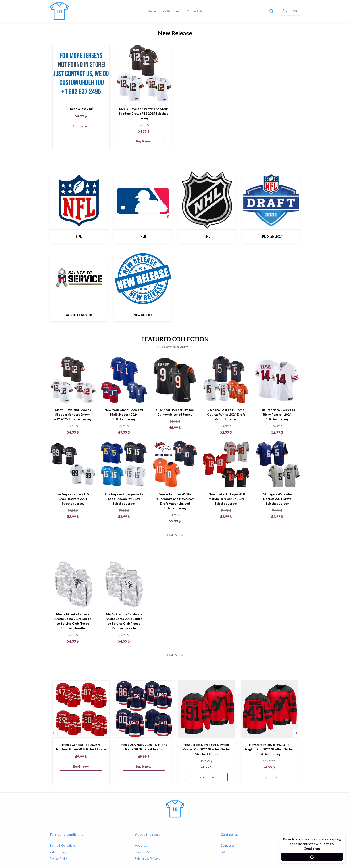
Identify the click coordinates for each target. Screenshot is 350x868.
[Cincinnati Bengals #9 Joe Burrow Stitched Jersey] (175, 380)
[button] (271, 11)
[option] (81, 97)
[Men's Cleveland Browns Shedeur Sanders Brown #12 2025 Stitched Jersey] (144, 73)
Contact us (228, 845)
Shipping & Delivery (148, 859)
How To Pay (143, 852)
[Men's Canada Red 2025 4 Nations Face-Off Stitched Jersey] (81, 709)
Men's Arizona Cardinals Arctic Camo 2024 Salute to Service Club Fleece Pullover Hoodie (124, 621)
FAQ (223, 852)
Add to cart (81, 126)
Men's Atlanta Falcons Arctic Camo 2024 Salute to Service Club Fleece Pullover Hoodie (73, 621)
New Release (143, 315)
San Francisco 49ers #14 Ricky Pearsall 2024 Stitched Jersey (277, 414)
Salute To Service (79, 315)
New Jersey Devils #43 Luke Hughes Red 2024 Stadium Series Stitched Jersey (269, 749)
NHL (207, 236)
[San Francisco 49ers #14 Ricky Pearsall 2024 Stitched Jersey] (277, 380)
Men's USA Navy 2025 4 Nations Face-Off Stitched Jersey (144, 747)
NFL (79, 236)
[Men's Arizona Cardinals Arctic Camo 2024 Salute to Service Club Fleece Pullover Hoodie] (124, 584)
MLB (143, 236)
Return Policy (58, 852)
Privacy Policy (59, 859)
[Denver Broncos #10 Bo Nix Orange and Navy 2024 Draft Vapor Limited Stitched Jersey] (175, 464)
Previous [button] (54, 733)
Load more (175, 535)
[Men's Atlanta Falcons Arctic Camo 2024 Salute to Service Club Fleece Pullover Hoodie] (73, 584)
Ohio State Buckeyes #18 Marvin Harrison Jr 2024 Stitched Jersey (226, 499)
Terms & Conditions (62, 845)
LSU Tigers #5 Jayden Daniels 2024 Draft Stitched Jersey (277, 499)
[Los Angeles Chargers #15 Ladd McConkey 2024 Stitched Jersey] (124, 464)
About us (141, 845)
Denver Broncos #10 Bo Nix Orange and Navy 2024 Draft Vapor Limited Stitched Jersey (175, 501)
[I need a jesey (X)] (81, 73)
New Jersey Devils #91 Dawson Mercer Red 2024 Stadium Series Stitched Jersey (206, 749)
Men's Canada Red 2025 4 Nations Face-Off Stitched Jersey (81, 747)
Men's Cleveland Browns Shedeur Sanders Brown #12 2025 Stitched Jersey (144, 113)
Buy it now (144, 141)
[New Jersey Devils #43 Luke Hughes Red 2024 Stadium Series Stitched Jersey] (269, 709)
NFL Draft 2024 (271, 236)
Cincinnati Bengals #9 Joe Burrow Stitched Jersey (175, 412)
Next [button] (296, 733)
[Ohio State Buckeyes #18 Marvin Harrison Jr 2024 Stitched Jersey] (226, 464)
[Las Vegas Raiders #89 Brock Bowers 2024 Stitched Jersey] (73, 464)
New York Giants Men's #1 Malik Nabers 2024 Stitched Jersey (124, 414)
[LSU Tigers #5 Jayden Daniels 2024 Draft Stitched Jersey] (277, 464)
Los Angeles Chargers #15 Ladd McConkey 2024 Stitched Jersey (124, 499)
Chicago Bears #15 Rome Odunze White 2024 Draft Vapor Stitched (226, 414)
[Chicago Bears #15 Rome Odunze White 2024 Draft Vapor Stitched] (226, 380)
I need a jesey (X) (81, 109)
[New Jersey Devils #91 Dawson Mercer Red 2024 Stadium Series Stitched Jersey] (206, 709)
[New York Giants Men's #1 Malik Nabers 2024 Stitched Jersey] (124, 380)
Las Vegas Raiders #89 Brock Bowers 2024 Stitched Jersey (73, 499)
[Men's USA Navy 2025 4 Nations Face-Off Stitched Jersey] (144, 709)
